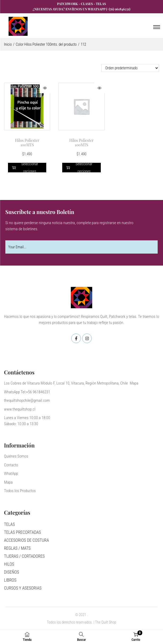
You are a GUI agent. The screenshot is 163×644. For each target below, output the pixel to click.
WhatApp (11, 474)
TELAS (9, 524)
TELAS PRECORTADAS (22, 532)
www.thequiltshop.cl (20, 409)
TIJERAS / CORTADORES (24, 556)
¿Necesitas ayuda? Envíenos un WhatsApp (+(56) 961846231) (81, 9)
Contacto (11, 465)
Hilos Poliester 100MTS (27, 143)
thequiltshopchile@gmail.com (27, 400)
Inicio (8, 44)
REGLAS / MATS (17, 548)
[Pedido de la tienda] (130, 68)
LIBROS (10, 580)
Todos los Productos (20, 491)
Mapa (8, 482)
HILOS (9, 564)
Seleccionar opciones (25, 168)
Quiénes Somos (16, 456)
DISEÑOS (12, 572)
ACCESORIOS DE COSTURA (26, 540)
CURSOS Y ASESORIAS (23, 588)
